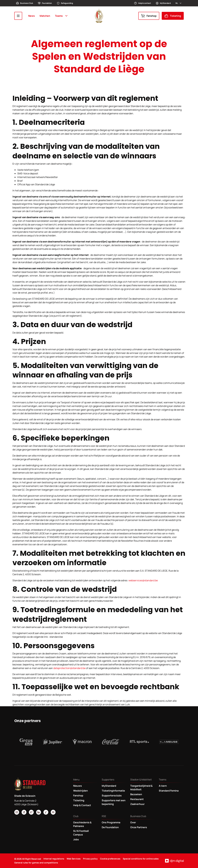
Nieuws (78, 786)
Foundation (45, 3)
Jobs (76, 839)
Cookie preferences (110, 859)
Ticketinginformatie (113, 791)
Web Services (74, 859)
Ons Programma (111, 822)
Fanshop (149, 16)
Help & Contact (82, 805)
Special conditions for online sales (141, 859)
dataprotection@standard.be (69, 668)
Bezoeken (136, 794)
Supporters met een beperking (114, 802)
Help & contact (143, 3)
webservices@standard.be (143, 580)
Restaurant (137, 799)
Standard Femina (169, 791)
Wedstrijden (80, 791)
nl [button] (179, 3)
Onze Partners (139, 827)
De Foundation (110, 827)
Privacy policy (90, 859)
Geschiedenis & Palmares (82, 824)
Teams (62, 16)
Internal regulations (54, 859)
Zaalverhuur (137, 804)
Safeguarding (65, 3)
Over (133, 822)
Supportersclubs (112, 795)
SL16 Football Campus (81, 833)
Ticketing (173, 16)
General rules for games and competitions (36, 863)
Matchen (45, 16)
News (32, 16)
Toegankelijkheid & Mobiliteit (141, 788)
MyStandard (163, 3)
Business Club (25, 3)
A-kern (163, 786)
